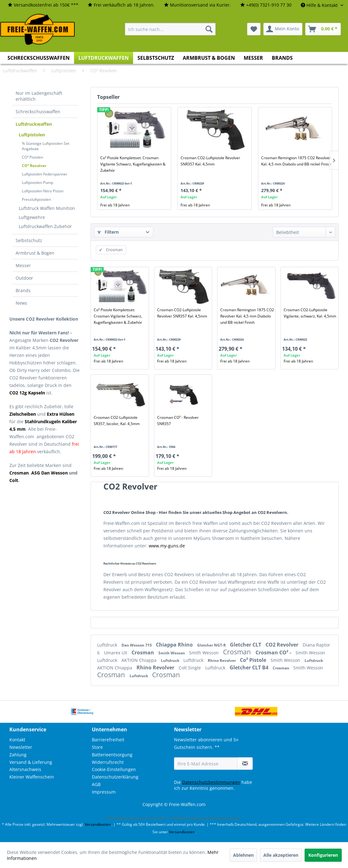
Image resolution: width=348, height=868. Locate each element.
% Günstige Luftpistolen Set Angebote (46, 146)
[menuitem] (43, 5)
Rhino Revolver (222, 660)
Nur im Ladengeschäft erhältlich (39, 96)
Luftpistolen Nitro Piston (43, 191)
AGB (96, 784)
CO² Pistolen (32, 157)
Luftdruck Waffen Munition (47, 208)
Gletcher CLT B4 (250, 667)
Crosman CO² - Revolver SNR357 (178, 421)
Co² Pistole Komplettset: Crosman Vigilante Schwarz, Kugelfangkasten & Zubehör (133, 164)
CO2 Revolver (283, 645)
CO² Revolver (34, 166)
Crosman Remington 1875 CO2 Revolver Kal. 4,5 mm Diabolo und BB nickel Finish (296, 161)
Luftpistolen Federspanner (45, 174)
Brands (23, 290)
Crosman (143, 652)
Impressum (104, 792)
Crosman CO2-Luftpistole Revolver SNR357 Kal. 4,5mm (210, 161)
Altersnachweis (25, 769)
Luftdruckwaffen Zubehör (45, 226)
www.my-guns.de (167, 546)
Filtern (108, 232)
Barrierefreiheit (108, 740)
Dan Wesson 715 (137, 645)
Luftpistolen (32, 135)
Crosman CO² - (274, 652)
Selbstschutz (29, 240)
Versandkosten (98, 824)
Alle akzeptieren (281, 855)
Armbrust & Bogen (35, 253)
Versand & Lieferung (31, 762)
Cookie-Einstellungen (114, 769)
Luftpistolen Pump (37, 183)
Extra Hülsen (61, 414)
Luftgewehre (32, 217)
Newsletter (21, 747)
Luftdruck (108, 645)
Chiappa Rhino (175, 645)
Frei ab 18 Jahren (115, 205)
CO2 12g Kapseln (27, 393)
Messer (23, 265)
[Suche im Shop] (170, 29)
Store (97, 747)
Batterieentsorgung (112, 755)
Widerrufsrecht (108, 762)
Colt (14, 480)
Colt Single (190, 668)
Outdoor (24, 278)
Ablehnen (243, 855)
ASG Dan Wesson (50, 473)
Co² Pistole (254, 660)
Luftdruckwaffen (34, 124)
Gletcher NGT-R (212, 645)
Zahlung (18, 755)
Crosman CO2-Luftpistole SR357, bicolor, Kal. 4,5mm (117, 421)
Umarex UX (116, 653)
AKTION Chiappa (140, 660)
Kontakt (17, 740)
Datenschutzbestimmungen (211, 782)
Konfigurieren (323, 855)
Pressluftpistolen (36, 199)
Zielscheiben (23, 414)
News (21, 303)
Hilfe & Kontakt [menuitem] (320, 5)
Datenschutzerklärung (115, 777)
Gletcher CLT (246, 645)
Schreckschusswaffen (38, 112)
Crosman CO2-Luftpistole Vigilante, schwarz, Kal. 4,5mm (310, 313)
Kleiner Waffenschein (32, 777)
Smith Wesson (172, 653)
